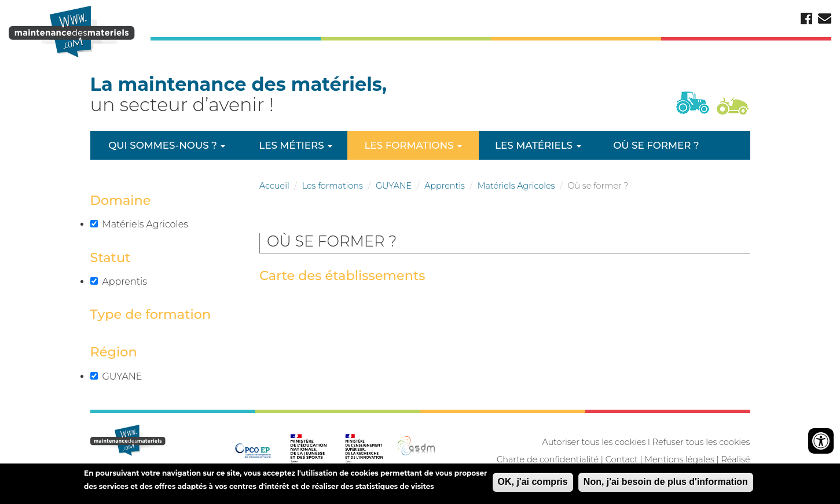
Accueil (274, 186)
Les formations (413, 145)
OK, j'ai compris (533, 484)
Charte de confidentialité (548, 459)
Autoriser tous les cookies (594, 442)
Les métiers (296, 145)
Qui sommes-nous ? (167, 145)
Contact (622, 459)
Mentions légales (679, 459)
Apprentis (445, 186)
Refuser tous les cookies (701, 442)
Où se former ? (656, 145)
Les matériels (538, 145)
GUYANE (394, 186)
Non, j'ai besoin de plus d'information (666, 484)
